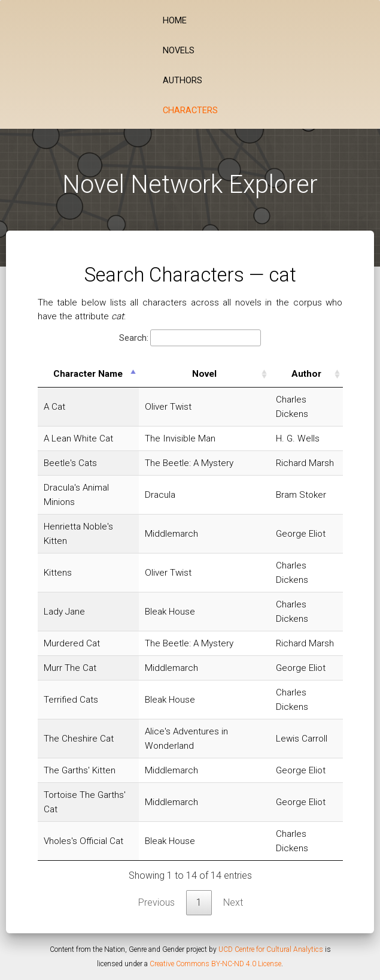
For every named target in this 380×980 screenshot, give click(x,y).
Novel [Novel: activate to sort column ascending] (204, 374)
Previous (156, 902)
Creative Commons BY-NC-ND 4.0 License (215, 964)
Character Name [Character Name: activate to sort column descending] (88, 374)
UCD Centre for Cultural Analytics (271, 949)
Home (175, 21)
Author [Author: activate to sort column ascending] (306, 374)
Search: (190, 338)
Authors (183, 81)
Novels (179, 51)
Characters (190, 111)
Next (233, 902)
